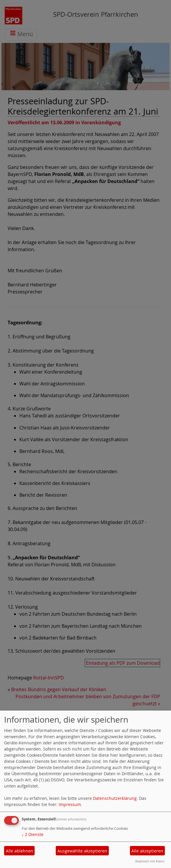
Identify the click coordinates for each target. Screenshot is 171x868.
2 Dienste (33, 834)
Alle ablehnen (20, 851)
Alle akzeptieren (147, 851)
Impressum (70, 804)
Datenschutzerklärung (115, 798)
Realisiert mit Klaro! (150, 861)
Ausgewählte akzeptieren (82, 851)
